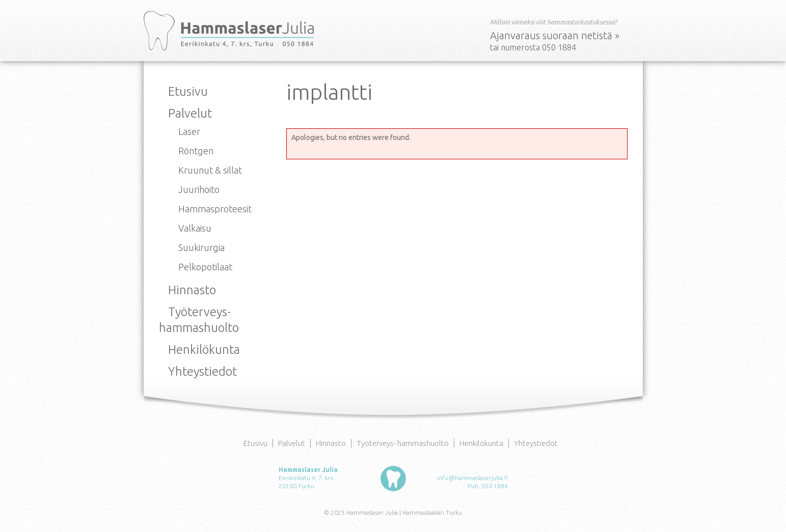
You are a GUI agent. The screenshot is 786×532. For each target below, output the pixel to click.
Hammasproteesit (215, 209)
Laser (189, 131)
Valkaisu (195, 228)
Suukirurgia (201, 247)
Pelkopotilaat (205, 267)
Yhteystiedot (202, 371)
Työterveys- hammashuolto (403, 443)
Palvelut (190, 113)
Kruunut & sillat (210, 170)
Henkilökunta (204, 349)
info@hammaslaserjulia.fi (472, 478)
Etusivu (188, 91)
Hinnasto (192, 290)
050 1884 (495, 486)
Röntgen (196, 151)
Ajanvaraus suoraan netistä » (555, 35)
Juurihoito (199, 189)
